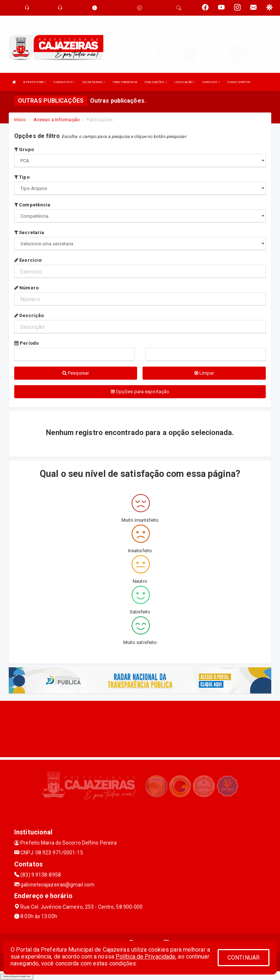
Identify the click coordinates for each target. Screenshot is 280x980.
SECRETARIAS (94, 82)
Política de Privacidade (145, 957)
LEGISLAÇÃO (185, 82)
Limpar (204, 373)
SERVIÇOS (211, 82)
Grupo (24, 149)
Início (20, 120)
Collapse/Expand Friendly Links (17, 976)
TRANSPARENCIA (125, 82)
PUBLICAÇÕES (155, 82)
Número (26, 288)
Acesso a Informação (57, 120)
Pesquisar (76, 373)
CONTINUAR (244, 958)
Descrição (29, 315)
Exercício (28, 260)
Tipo (22, 177)
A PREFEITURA (35, 82)
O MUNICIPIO (64, 82)
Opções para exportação (140, 392)
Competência (32, 205)
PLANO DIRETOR (239, 82)
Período (26, 343)
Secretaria (29, 232)
